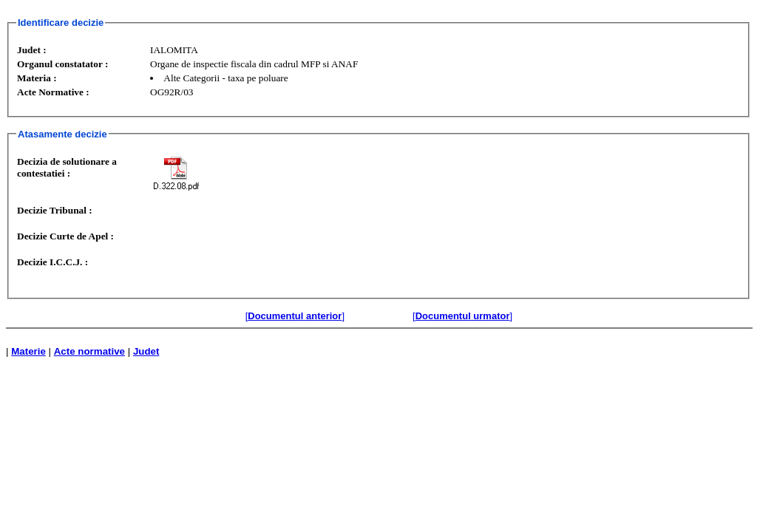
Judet (146, 351)
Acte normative (89, 351)
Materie (28, 351)
